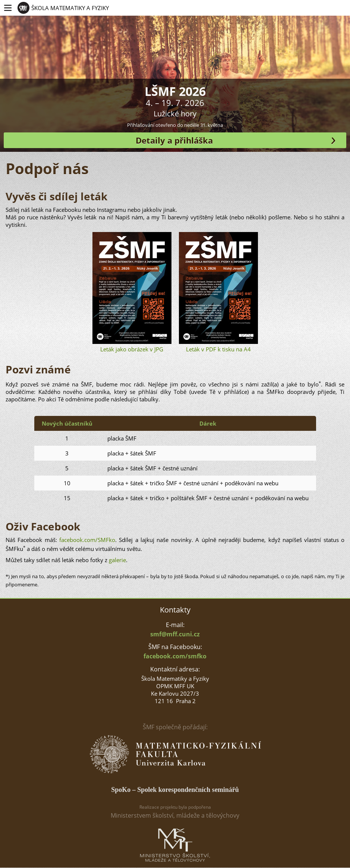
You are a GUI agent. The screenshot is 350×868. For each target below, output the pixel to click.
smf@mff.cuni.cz (175, 634)
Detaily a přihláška (174, 140)
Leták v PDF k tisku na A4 (218, 292)
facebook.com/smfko (175, 656)
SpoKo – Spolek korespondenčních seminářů (175, 790)
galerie (117, 560)
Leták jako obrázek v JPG (132, 292)
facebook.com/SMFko (87, 540)
